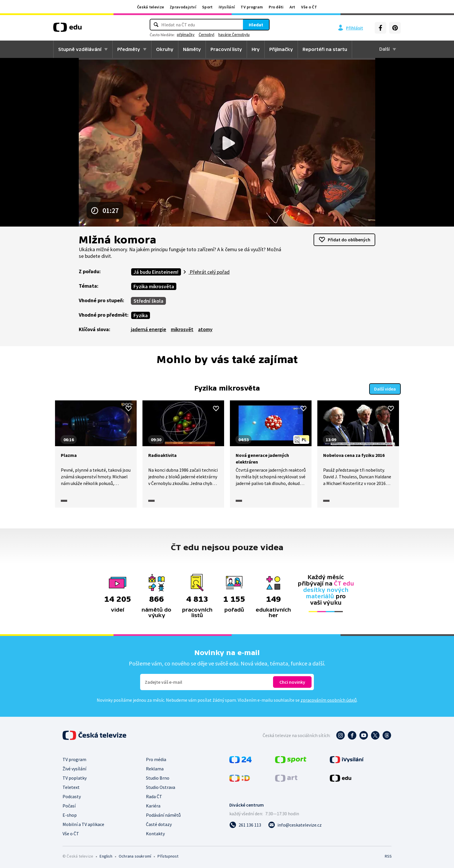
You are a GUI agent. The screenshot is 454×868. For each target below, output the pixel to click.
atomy (205, 329)
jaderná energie (149, 329)
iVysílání (227, 7)
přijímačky (186, 34)
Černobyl (206, 34)
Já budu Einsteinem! (156, 272)
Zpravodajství (183, 7)
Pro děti (276, 7)
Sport (207, 7)
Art (292, 7)
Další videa (385, 388)
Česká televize (150, 7)
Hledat (256, 25)
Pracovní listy (226, 49)
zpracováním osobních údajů (329, 700)
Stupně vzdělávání (80, 49)
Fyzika (141, 315)
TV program (252, 7)
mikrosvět (182, 329)
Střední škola (148, 301)
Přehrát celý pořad (209, 272)
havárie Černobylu (234, 34)
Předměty (129, 49)
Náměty (192, 49)
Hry (256, 49)
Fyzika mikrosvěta (154, 286)
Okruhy (165, 49)
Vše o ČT (309, 7)
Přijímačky (281, 49)
